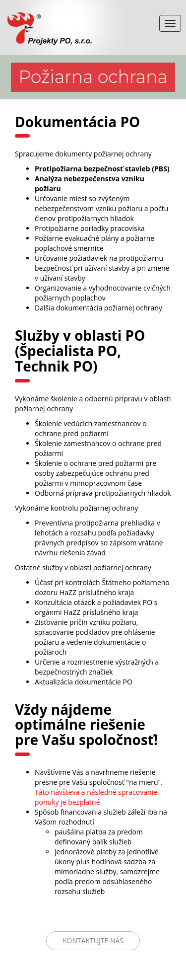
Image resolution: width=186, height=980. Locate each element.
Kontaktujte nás (93, 941)
